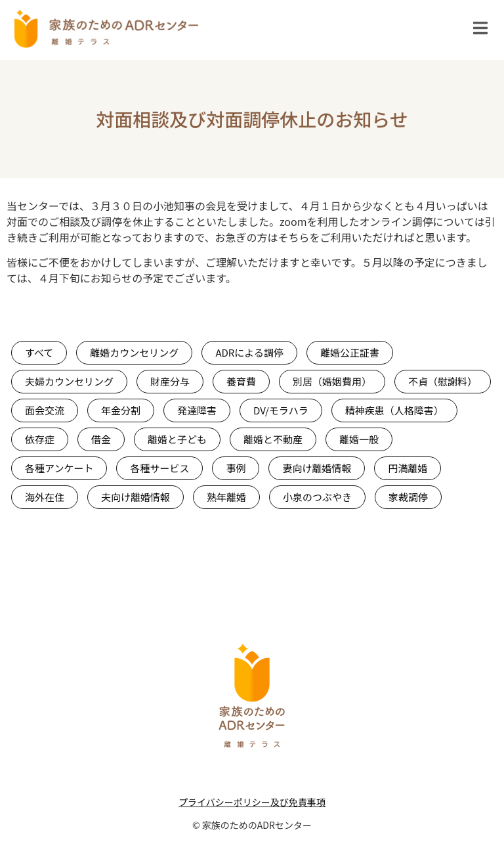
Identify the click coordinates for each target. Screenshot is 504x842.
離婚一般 (359, 439)
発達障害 (197, 410)
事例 (236, 468)
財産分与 (170, 381)
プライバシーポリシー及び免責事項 (252, 802)
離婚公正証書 (350, 352)
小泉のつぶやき (317, 497)
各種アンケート (59, 468)
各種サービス (159, 468)
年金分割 (121, 410)
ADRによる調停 (249, 352)
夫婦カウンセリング (69, 381)
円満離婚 (408, 468)
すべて (39, 352)
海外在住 (45, 497)
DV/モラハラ (281, 410)
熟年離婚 (226, 497)
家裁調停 (408, 497)
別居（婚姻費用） (332, 381)
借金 (101, 439)
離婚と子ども (177, 439)
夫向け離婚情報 (136, 497)
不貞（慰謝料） (443, 381)
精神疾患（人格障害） (394, 410)
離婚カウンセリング (134, 352)
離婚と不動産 (273, 439)
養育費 (241, 381)
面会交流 (45, 410)
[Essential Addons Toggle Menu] (480, 30)
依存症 (40, 439)
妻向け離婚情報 (317, 468)
